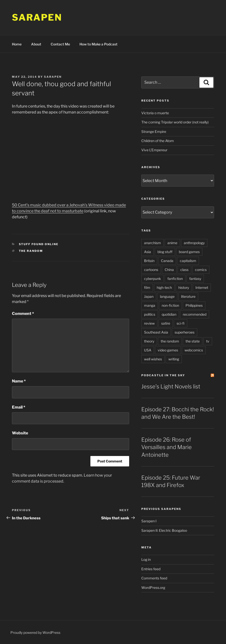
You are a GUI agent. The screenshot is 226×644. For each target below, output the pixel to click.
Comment (23, 314)
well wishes (153, 359)
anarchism (152, 243)
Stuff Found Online (39, 244)
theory (149, 341)
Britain (149, 261)
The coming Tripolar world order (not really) (175, 122)
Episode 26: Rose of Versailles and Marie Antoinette (167, 447)
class (184, 270)
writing (174, 359)
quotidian (169, 314)
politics (150, 314)
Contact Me (60, 44)
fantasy (195, 279)
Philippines (194, 305)
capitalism (188, 261)
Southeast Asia (156, 332)
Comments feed (154, 578)
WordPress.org (153, 587)
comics (201, 270)
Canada (167, 261)
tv (208, 341)
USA (148, 350)
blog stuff (165, 252)
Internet (202, 287)
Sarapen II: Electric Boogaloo (164, 530)
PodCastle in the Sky (163, 375)
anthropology (194, 243)
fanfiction (175, 279)
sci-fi (181, 323)
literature (188, 296)
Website (20, 433)
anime (172, 243)
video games (168, 350)
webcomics (194, 350)
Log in (146, 559)
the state (193, 341)
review (149, 323)
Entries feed (151, 569)
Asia (148, 252)
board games (189, 252)
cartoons (151, 270)
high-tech (164, 287)
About (36, 44)
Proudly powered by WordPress (35, 632)
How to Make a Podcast (98, 44)
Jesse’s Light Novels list (171, 386)
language (167, 296)
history (184, 287)
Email (19, 407)
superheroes (185, 332)
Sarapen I (149, 521)
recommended (195, 314)
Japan (149, 296)
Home (17, 44)
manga (150, 305)
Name (19, 381)
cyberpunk (152, 279)
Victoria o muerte (155, 113)
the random (31, 251)
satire (166, 323)
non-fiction (170, 305)
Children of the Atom (158, 141)
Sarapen (37, 17)
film (147, 287)
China (169, 270)
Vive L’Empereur (154, 150)
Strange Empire (154, 132)
